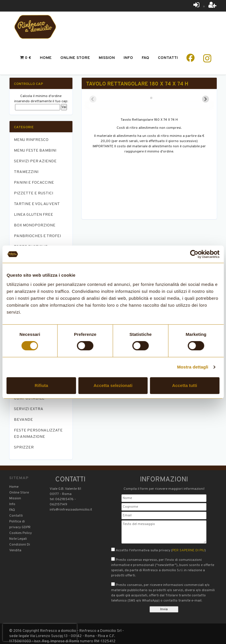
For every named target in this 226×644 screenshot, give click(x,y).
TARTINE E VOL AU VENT (37, 204)
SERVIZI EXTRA (29, 409)
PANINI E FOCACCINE (34, 183)
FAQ (12, 510)
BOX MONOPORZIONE (35, 225)
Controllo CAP (28, 84)
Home (46, 58)
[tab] (147, 98)
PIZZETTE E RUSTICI (33, 193)
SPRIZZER (24, 447)
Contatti (168, 58)
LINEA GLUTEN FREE (33, 215)
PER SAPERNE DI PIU (188, 550)
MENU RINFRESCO (31, 140)
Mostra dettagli (193, 367)
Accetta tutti (185, 385)
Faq (145, 58)
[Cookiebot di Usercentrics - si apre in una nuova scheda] (194, 254)
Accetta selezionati (113, 385)
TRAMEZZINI (26, 172)
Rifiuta (41, 385)
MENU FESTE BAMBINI (35, 151)
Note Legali (18, 539)
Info (128, 58)
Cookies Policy (20, 533)
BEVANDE (23, 420)
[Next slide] (206, 99)
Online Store (75, 58)
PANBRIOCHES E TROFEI (37, 236)
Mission (107, 58)
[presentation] (40, 632)
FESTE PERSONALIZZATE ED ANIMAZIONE (38, 434)
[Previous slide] (93, 99)
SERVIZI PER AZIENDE (35, 161)
